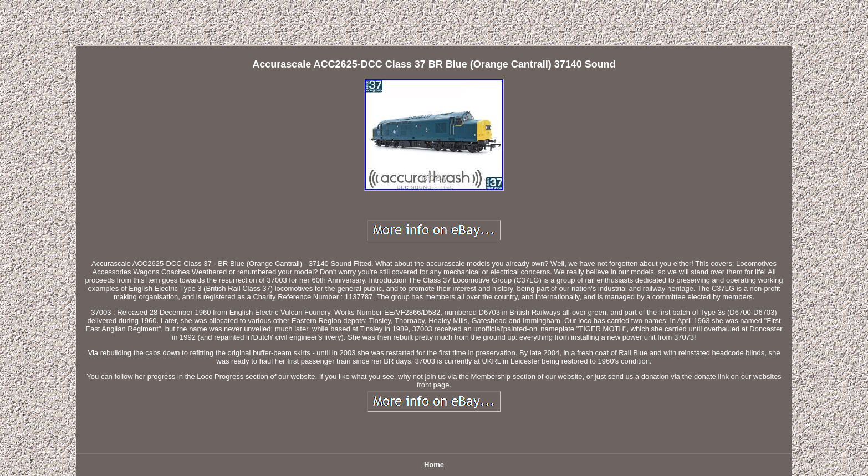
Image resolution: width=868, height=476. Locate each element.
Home (434, 465)
